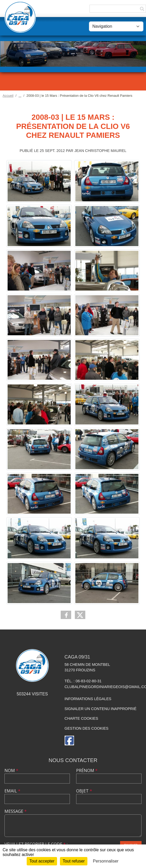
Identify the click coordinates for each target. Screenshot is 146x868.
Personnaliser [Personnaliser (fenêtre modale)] (106, 861)
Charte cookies (81, 718)
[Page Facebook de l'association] (69, 741)
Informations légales (88, 699)
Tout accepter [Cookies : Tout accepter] (42, 861)
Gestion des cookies (87, 728)
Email (12, 791)
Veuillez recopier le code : (36, 844)
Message (16, 811)
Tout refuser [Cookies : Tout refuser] (74, 861)
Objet (84, 791)
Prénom (87, 770)
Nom (11, 770)
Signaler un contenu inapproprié (101, 709)
